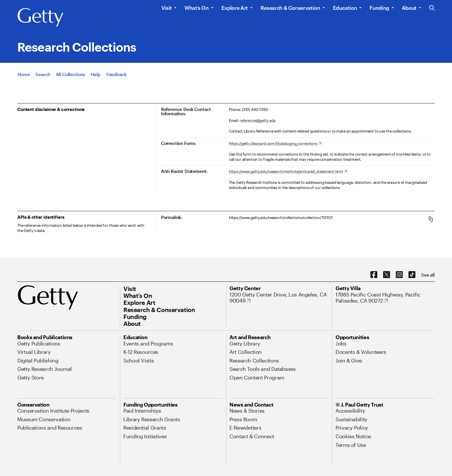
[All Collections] (71, 74)
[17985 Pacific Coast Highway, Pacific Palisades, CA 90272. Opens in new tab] (385, 298)
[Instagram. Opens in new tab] (399, 275)
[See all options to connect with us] (428, 275)
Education (345, 8)
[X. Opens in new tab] (387, 275)
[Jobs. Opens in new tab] (341, 343)
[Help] (96, 74)
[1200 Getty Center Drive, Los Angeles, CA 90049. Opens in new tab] (279, 298)
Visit (167, 8)
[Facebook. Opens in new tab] (374, 275)
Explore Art (235, 8)
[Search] (43, 74)
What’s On (197, 8)
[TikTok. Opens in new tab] (412, 275)
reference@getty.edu (258, 120)
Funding (379, 8)
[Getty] (40, 18)
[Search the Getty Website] (432, 8)
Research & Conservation (290, 8)
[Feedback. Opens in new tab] (116, 74)
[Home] (24, 74)
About (409, 8)
